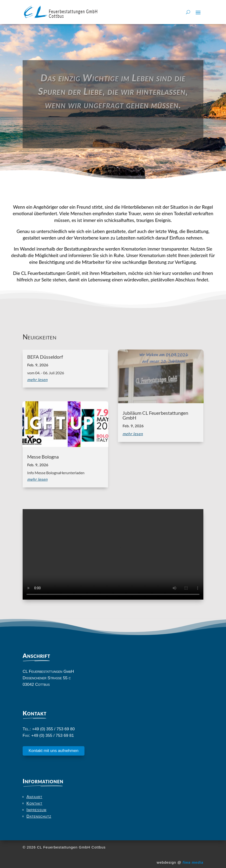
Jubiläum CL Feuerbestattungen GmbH (155, 415)
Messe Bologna (43, 457)
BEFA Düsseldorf (45, 357)
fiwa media (193, 862)
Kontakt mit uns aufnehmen (54, 751)
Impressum (36, 810)
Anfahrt (34, 797)
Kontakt (34, 803)
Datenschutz (39, 816)
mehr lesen (37, 379)
